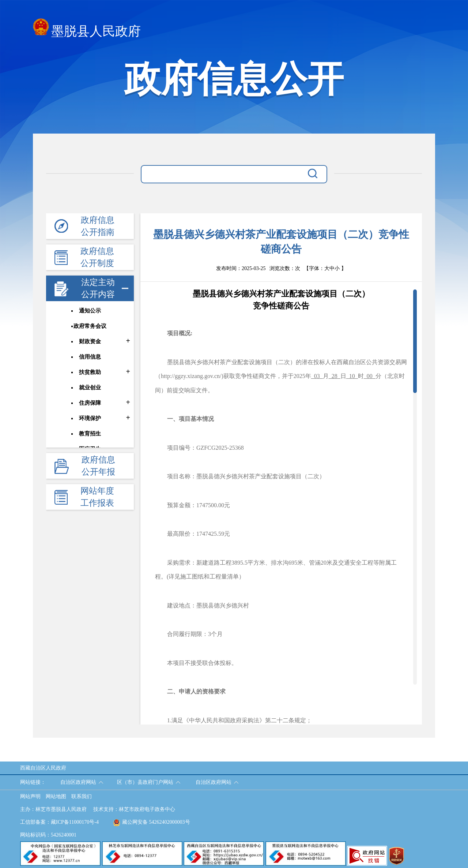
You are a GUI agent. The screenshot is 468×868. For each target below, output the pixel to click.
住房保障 (90, 403)
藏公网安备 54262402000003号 (152, 822)
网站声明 (30, 796)
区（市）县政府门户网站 (145, 782)
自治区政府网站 (78, 782)
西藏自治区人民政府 (43, 768)
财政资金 (90, 341)
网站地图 (56, 796)
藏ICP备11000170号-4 (75, 822)
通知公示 (90, 311)
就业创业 (90, 388)
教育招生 (90, 434)
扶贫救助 (90, 372)
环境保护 (90, 418)
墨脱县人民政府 (87, 29)
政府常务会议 (90, 326)
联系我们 (82, 796)
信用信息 (90, 357)
